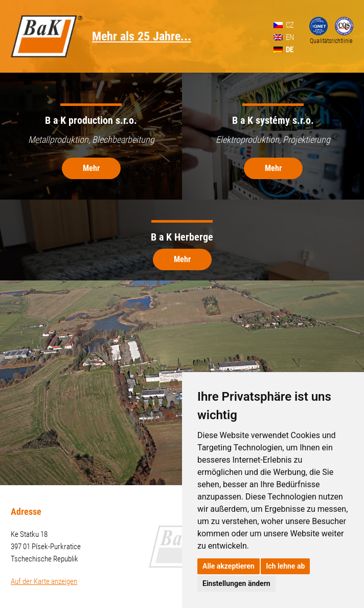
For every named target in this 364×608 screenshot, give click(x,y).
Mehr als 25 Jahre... (142, 36)
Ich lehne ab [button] (285, 566)
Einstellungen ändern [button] (236, 583)
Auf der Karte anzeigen (44, 581)
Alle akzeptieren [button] (229, 566)
